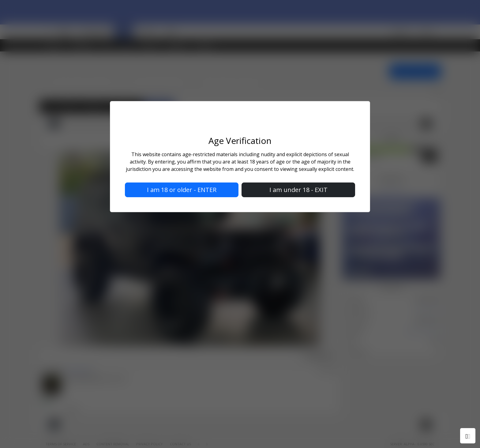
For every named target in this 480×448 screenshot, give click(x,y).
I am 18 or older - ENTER (182, 190)
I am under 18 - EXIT (298, 190)
